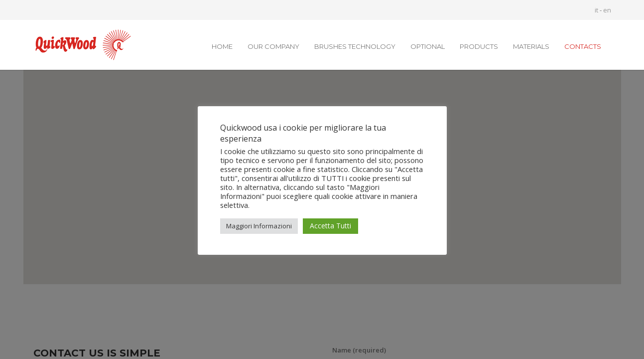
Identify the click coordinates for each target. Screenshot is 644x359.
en (607, 10)
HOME (222, 46)
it (596, 10)
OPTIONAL (428, 46)
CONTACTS (583, 46)
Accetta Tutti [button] (330, 226)
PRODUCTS (479, 46)
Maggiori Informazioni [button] (259, 226)
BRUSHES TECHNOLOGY (355, 46)
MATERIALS (531, 46)
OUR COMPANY (273, 46)
